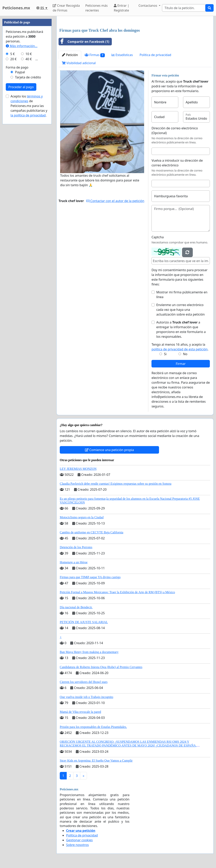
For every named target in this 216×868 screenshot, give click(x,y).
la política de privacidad (28, 115)
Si (165, 354)
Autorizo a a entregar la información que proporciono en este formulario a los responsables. (181, 329)
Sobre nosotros (77, 845)
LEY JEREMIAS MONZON (78, 469)
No (185, 354)
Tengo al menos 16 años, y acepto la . (180, 347)
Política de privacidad (155, 55)
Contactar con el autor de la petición (115, 201)
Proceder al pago (21, 87)
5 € (13, 54)
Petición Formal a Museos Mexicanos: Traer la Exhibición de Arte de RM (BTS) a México (117, 592)
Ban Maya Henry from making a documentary (89, 652)
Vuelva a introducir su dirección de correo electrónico (177, 163)
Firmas (95, 55)
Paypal (20, 72)
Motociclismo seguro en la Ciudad (82, 517)
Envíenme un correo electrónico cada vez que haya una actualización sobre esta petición (180, 310)
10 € (29, 54)
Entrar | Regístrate (121, 8)
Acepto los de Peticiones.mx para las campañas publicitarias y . (29, 106)
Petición (70, 55)
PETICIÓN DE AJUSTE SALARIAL (84, 622)
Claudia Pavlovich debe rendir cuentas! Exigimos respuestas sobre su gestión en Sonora (116, 484)
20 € (13, 59)
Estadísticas (122, 55)
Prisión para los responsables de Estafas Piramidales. (93, 727)
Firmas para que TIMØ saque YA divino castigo (90, 577)
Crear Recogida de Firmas (66, 8)
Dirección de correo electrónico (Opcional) (175, 131)
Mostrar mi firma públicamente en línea (182, 295)
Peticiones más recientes (96, 8)
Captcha (158, 237)
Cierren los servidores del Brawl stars (84, 682)
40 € (29, 59)
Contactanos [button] (148, 6)
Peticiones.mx (16, 8)
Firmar (181, 364)
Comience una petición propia (109, 450)
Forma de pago (17, 67)
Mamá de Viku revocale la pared (80, 712)
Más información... (22, 46)
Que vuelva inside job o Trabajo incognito (86, 697)
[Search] (184, 8)
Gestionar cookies (79, 840)
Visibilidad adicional (79, 63)
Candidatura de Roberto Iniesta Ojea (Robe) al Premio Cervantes (101, 667)
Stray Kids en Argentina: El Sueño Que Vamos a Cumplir (96, 761)
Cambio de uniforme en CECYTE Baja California (92, 532)
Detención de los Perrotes (76, 547)
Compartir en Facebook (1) (84, 42)
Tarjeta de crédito (28, 77)
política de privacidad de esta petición (180, 349)
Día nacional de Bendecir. (76, 607)
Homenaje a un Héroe (74, 562)
